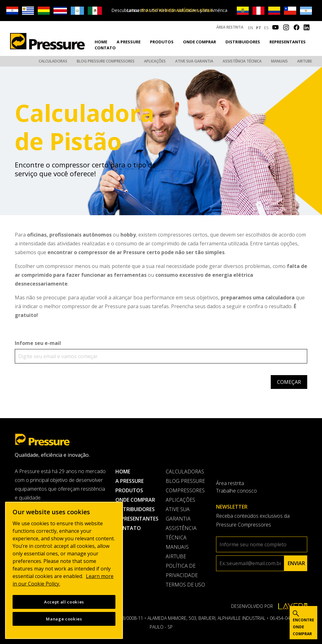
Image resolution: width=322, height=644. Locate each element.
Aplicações (155, 61)
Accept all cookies (64, 602)
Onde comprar (200, 42)
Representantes (288, 42)
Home (101, 42)
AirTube (305, 61)
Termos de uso (185, 585)
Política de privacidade (182, 570)
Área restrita (230, 27)
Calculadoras (53, 61)
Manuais (279, 61)
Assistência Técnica (242, 61)
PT (259, 28)
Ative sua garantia (194, 61)
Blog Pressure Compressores (106, 61)
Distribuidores (243, 42)
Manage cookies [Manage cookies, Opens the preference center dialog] (64, 619)
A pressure (129, 42)
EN (251, 28)
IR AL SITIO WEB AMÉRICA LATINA (176, 10)
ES (266, 28)
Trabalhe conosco (236, 491)
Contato (105, 48)
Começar (289, 382)
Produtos (162, 42)
